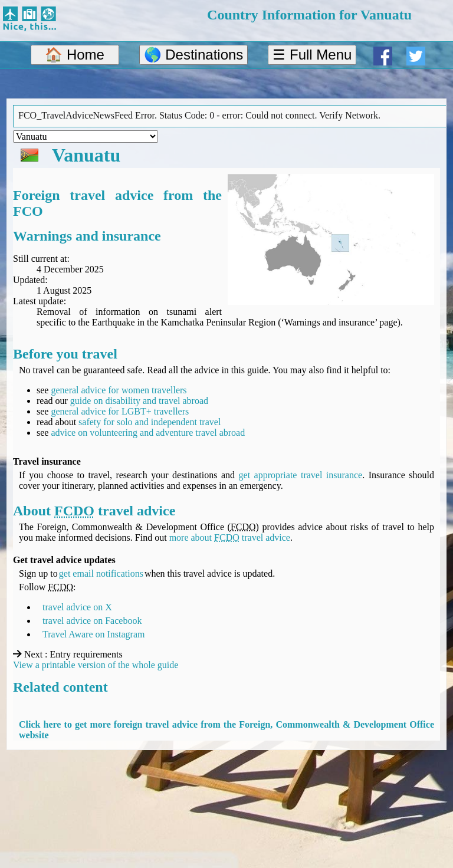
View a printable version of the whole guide (96, 665)
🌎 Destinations (194, 55)
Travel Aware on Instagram (93, 634)
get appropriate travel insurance (301, 475)
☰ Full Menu (312, 55)
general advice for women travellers (119, 390)
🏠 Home (75, 55)
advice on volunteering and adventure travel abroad (148, 433)
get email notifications (101, 573)
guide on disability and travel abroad (139, 401)
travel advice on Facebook (92, 621)
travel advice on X (77, 607)
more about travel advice (230, 537)
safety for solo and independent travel (150, 422)
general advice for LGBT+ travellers (120, 411)
